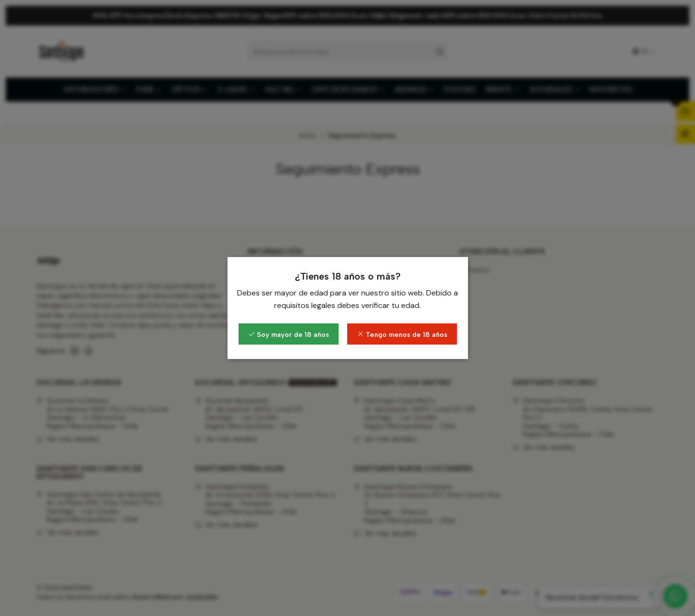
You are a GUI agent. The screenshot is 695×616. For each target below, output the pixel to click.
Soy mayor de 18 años (289, 334)
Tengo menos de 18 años (402, 334)
